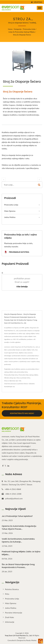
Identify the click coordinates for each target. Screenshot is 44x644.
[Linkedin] (8, 466)
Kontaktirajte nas (9, 387)
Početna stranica (12, 589)
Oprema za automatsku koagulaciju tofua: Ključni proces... (19, 528)
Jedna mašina (10, 217)
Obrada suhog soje (10, 378)
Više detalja (22, 287)
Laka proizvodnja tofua (21, 372)
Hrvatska (38, 2)
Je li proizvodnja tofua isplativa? (17, 516)
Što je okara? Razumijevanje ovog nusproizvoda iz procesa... (18, 566)
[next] (39, 179)
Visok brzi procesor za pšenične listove (16, 384)
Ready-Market (31, 640)
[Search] (19, 185)
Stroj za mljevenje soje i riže (13, 381)
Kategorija (18, 29)
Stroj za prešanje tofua (23, 378)
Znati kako (9, 617)
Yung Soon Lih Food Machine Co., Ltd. (18, 635)
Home (10, 29)
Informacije (10, 622)
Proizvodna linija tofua (11, 375)
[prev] (4, 179)
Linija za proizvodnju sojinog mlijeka (22, 32)
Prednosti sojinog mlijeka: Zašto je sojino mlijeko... (21, 553)
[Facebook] (3, 466)
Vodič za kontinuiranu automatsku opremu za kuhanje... (18, 540)
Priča (7, 594)
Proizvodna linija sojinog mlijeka (28, 375)
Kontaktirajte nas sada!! (22, 413)
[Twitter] (5, 466)
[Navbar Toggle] (40, 8)
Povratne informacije (14, 613)
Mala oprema (10, 211)
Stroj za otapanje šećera (22, 35)
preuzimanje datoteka (17, 252)
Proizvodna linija (29, 29)
